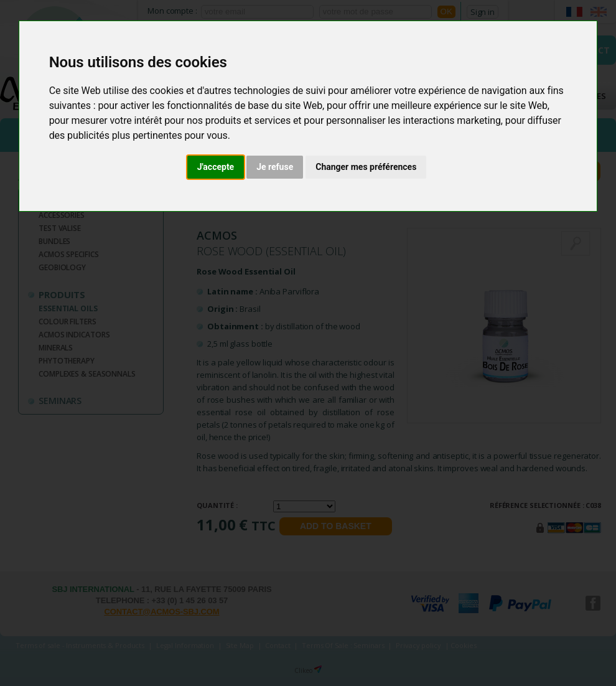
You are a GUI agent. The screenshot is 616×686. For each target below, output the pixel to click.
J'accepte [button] (216, 167)
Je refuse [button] (275, 167)
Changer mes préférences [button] (366, 167)
